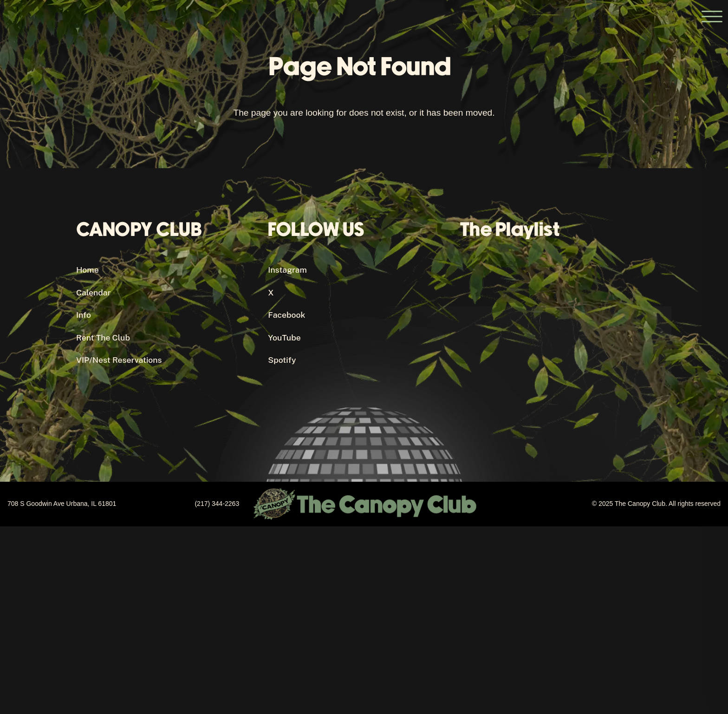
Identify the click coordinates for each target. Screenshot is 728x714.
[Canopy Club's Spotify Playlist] (556, 345)
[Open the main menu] (712, 16)
